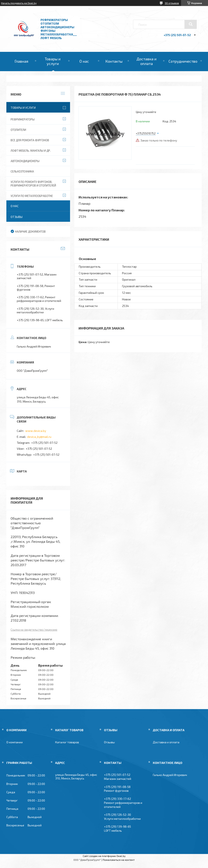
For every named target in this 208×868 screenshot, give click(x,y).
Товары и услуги (53, 61)
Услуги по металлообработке (32, 196)
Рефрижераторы (23, 119)
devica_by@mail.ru (39, 437)
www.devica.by (36, 431)
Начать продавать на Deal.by (19, 3)
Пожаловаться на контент (119, 860)
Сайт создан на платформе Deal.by (104, 856)
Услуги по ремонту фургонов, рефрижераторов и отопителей (33, 184)
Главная (21, 61)
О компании (15, 742)
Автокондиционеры (25, 161)
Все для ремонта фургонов (30, 140)
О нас (84, 61)
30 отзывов (172, 3)
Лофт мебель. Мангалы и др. (31, 151)
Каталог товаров (67, 742)
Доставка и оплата (146, 61)
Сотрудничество (183, 61)
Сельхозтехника (22, 171)
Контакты (114, 61)
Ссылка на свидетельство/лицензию (34, 630)
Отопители (18, 130)
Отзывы (17, 217)
